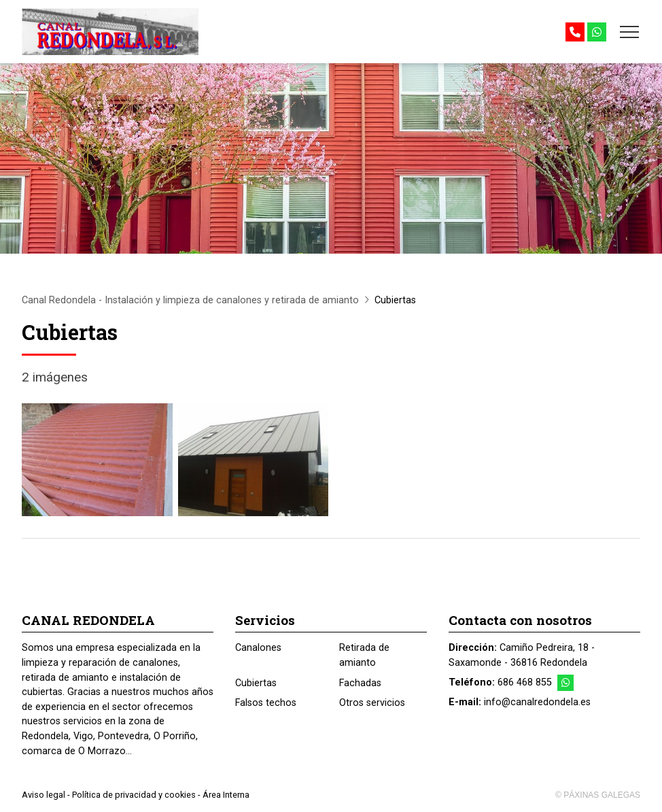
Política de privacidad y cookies (134, 795)
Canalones (258, 648)
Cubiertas (256, 683)
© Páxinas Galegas (598, 795)
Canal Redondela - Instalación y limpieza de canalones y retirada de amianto (190, 300)
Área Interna (226, 795)
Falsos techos (266, 703)
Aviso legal (43, 795)
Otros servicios (372, 703)
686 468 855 (525, 682)
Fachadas (360, 683)
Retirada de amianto (364, 655)
